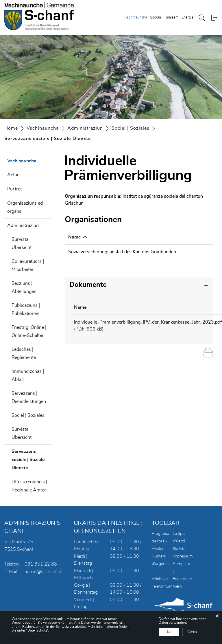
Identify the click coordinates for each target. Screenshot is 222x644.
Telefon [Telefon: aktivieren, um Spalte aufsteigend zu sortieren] (147, 237)
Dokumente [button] (88, 292)
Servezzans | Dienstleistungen (29, 397)
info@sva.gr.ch (194, 252)
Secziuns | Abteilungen (24, 287)
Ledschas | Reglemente (24, 353)
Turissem (171, 18)
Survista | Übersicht (22, 243)
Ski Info (179, 549)
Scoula (156, 18)
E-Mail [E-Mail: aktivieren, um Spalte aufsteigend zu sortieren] (185, 237)
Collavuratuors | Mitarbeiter (28, 265)
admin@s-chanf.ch (44, 572)
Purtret (14, 189)
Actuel (14, 175)
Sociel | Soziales (28, 415)
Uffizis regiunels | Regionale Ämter (29, 486)
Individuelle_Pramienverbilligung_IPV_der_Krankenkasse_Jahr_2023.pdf (148, 329)
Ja (169, 632)
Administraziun (23, 225)
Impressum (183, 556)
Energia (188, 18)
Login (214, 18)
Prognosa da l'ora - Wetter (160, 541)
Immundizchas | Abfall (28, 375)
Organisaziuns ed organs (25, 207)
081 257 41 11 (156, 252)
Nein (192, 632)
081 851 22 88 (41, 564)
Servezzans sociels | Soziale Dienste (31, 460)
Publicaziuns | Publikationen (26, 309)
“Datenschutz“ (37, 630)
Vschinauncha (136, 18)
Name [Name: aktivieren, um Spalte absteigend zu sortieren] (75, 237)
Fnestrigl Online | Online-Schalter (29, 331)
